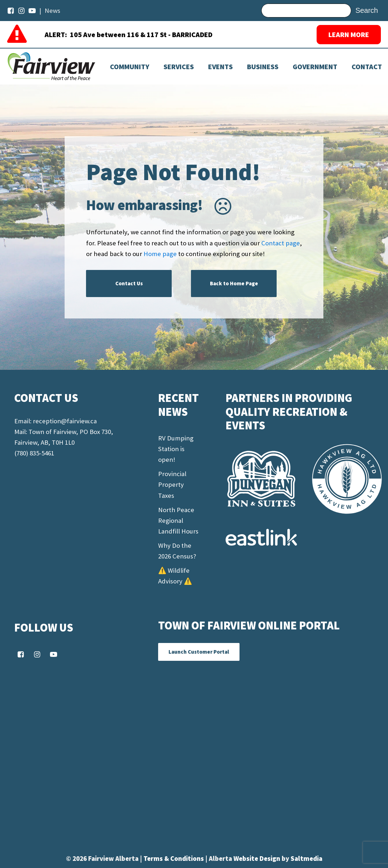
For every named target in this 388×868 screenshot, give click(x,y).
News (52, 11)
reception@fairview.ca (65, 421)
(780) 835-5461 (34, 453)
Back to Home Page (234, 283)
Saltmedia (306, 859)
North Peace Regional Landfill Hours (178, 520)
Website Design (258, 859)
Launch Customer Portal (199, 652)
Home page (160, 254)
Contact (367, 67)
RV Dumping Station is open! (176, 449)
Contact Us (129, 283)
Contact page (281, 243)
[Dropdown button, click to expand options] (220, 67)
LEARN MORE (349, 34)
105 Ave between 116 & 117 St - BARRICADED (141, 34)
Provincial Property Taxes (172, 484)
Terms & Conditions (174, 859)
